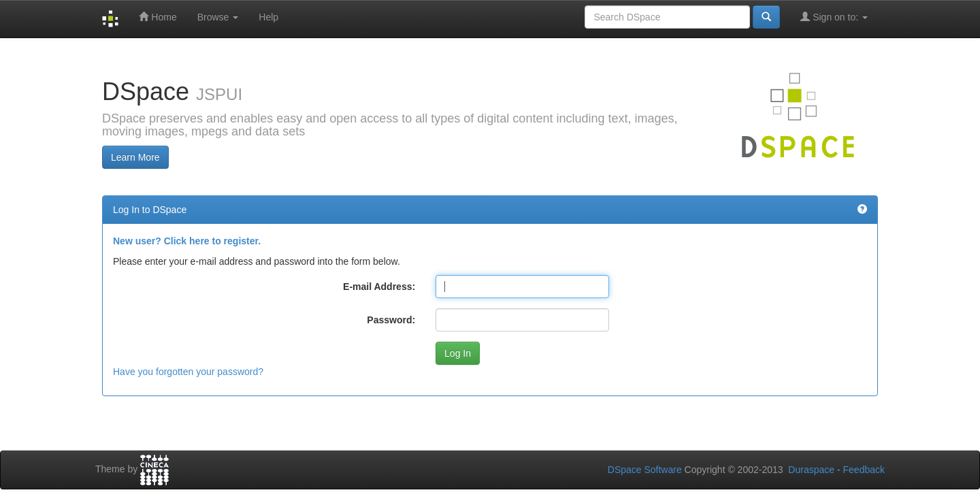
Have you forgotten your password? (188, 372)
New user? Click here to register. (187, 241)
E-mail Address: (379, 287)
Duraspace (811, 470)
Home (158, 17)
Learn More (135, 157)
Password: (391, 320)
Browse (218, 17)
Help (268, 17)
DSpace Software (645, 470)
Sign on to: (834, 17)
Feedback (864, 470)
